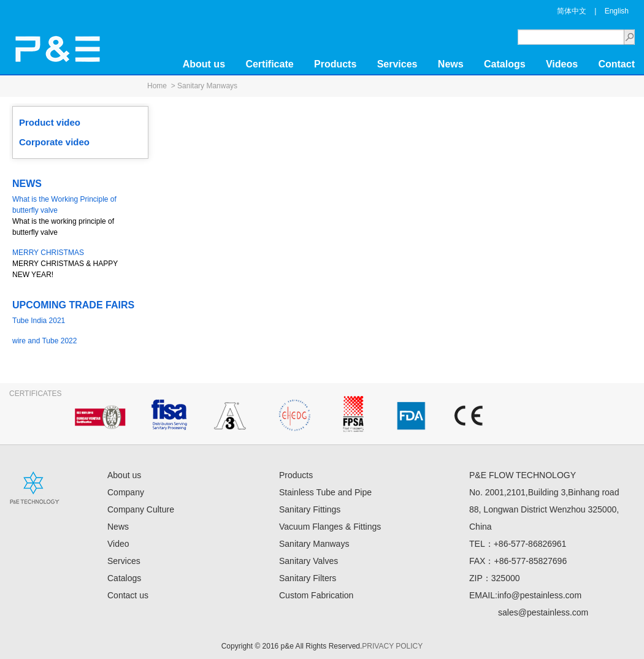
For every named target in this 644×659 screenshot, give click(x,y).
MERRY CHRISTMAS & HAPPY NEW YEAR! (74, 263)
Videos (562, 64)
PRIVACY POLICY (392, 646)
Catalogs (505, 64)
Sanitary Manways (207, 86)
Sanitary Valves (309, 561)
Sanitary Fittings (310, 509)
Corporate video (54, 142)
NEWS (27, 184)
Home (157, 86)
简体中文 (572, 11)
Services (397, 64)
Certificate (269, 64)
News (451, 64)
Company (126, 492)
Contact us (128, 595)
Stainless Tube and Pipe (325, 492)
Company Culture (141, 509)
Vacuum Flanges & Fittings (330, 527)
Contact (616, 64)
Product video (50, 122)
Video (118, 544)
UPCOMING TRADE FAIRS (73, 305)
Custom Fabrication (316, 595)
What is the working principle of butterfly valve (74, 215)
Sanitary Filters (308, 578)
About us (204, 64)
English (617, 11)
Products (335, 64)
